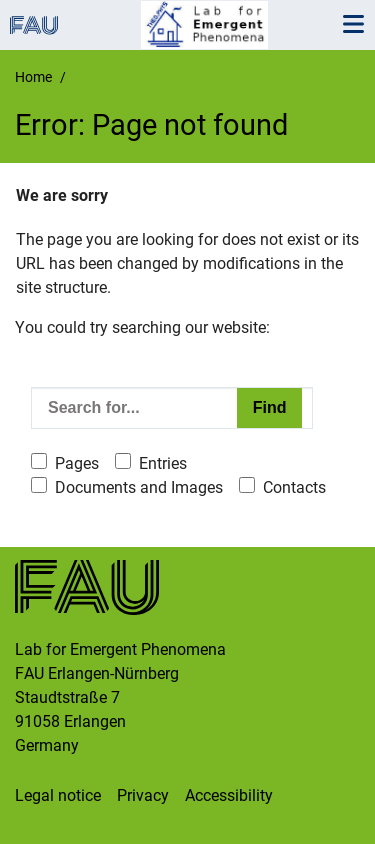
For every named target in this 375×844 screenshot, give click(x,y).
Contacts (294, 487)
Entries (163, 463)
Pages (77, 463)
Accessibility (229, 795)
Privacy (143, 795)
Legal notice (58, 795)
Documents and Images (139, 487)
